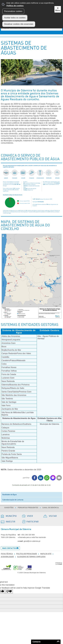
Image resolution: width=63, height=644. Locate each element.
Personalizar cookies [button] (13, 11)
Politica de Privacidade (27, 554)
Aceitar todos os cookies (15, 18)
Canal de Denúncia (50, 508)
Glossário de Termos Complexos (31, 557)
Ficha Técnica (7, 554)
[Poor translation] (9, 591)
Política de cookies (15, 6)
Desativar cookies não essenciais (19, 24)
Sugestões (9, 508)
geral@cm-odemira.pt (32, 541)
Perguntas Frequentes (28, 508)
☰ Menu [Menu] (58, 9)
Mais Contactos (9, 548)
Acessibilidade (7, 557)
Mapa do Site (46, 554)
